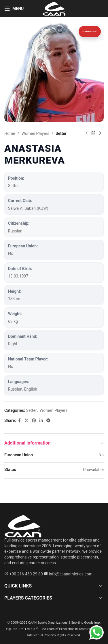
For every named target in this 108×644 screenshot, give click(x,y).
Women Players (35, 133)
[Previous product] (86, 133)
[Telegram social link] (48, 421)
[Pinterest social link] (34, 421)
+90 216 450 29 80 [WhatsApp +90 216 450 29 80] (26, 574)
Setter (61, 133)
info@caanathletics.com (71, 574)
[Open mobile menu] (14, 9)
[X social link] (26, 421)
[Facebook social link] (19, 421)
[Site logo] (54, 8)
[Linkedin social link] (41, 421)
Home (10, 133)
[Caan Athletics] (23, 526)
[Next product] (100, 133)
